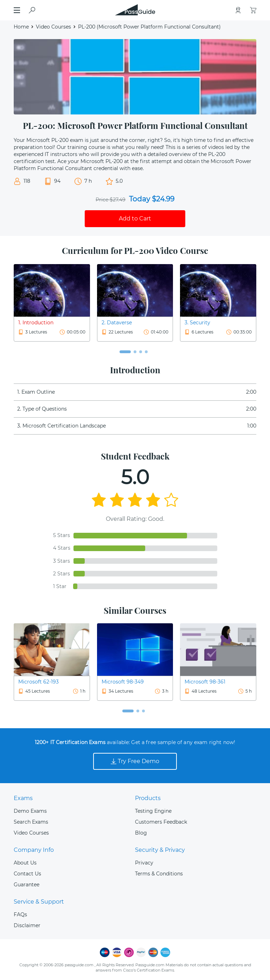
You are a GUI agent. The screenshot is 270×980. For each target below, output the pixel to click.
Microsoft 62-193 (38, 682)
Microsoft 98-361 (205, 682)
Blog (141, 833)
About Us (25, 863)
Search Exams (31, 822)
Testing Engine (153, 811)
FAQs (20, 915)
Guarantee (27, 885)
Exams (23, 798)
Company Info (34, 850)
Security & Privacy (160, 850)
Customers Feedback (161, 822)
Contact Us (27, 874)
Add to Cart (135, 219)
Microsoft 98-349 (123, 682)
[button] (125, 352)
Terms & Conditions (159, 874)
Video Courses (53, 27)
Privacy (144, 863)
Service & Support (39, 902)
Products (148, 798)
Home (21, 27)
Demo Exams (30, 811)
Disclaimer (27, 925)
